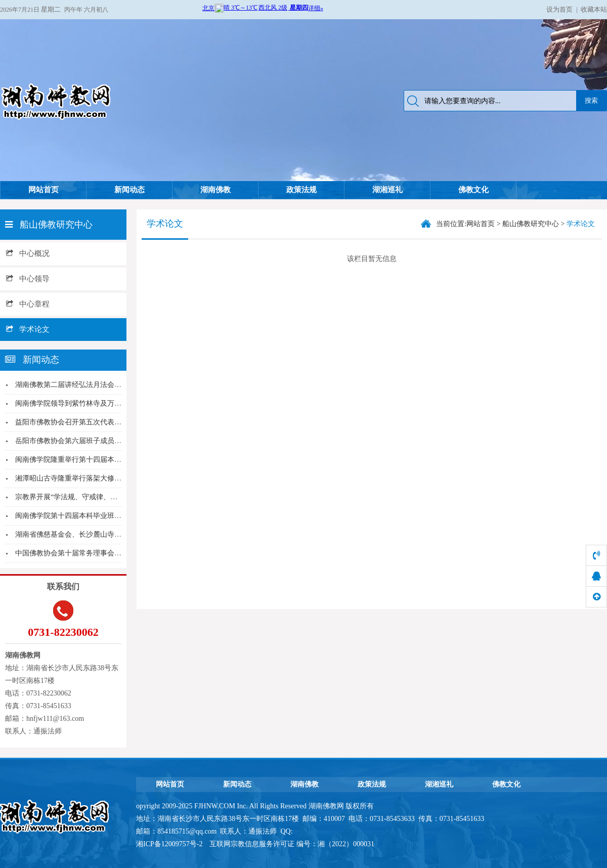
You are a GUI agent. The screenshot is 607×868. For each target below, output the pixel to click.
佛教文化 (473, 190)
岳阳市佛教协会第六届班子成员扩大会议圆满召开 (93, 441)
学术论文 (28, 329)
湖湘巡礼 (387, 190)
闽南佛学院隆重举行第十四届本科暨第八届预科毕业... (99, 460)
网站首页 (44, 190)
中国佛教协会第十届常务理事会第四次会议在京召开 (97, 553)
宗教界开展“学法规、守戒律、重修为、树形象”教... (95, 497)
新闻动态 (129, 190)
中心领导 (28, 279)
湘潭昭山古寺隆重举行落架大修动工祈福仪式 (86, 478)
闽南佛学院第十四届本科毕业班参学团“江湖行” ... (93, 516)
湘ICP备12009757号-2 (170, 844)
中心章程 (28, 304)
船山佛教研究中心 (531, 224)
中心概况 (28, 253)
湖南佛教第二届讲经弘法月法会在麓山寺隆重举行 (93, 385)
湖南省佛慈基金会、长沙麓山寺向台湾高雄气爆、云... (99, 534)
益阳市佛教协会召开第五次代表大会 (72, 422)
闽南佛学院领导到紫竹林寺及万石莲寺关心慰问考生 (97, 403)
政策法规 (301, 190)
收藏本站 (594, 9)
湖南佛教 (215, 190)
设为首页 (559, 9)
